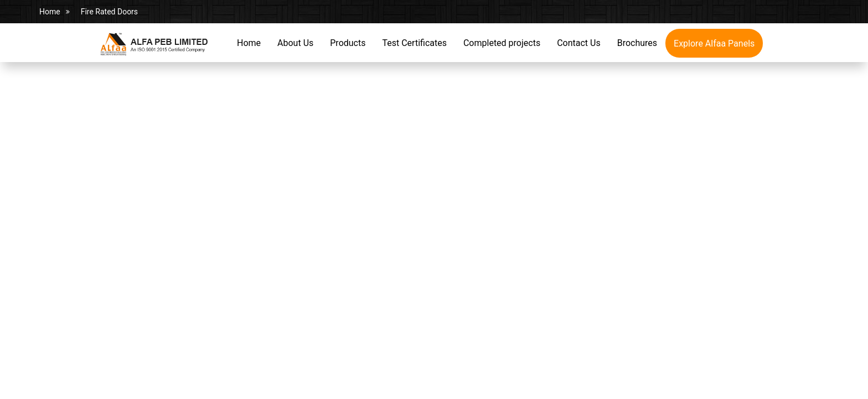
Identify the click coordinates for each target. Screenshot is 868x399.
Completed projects (502, 43)
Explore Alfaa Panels (714, 44)
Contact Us (579, 43)
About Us (295, 43)
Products (348, 43)
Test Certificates (414, 43)
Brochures (637, 43)
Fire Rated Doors (109, 12)
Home (50, 12)
